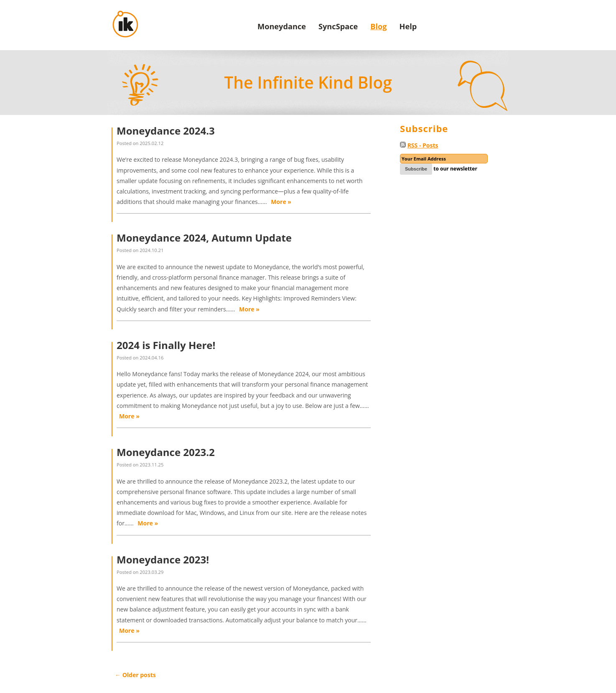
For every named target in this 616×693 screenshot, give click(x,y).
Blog (378, 26)
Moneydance (282, 26)
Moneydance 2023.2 (166, 452)
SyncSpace (338, 26)
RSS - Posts (423, 145)
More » (281, 202)
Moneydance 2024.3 (166, 131)
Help (408, 26)
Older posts (135, 675)
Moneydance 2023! (163, 559)
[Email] (444, 159)
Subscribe (416, 169)
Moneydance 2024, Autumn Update (204, 238)
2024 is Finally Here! (166, 345)
